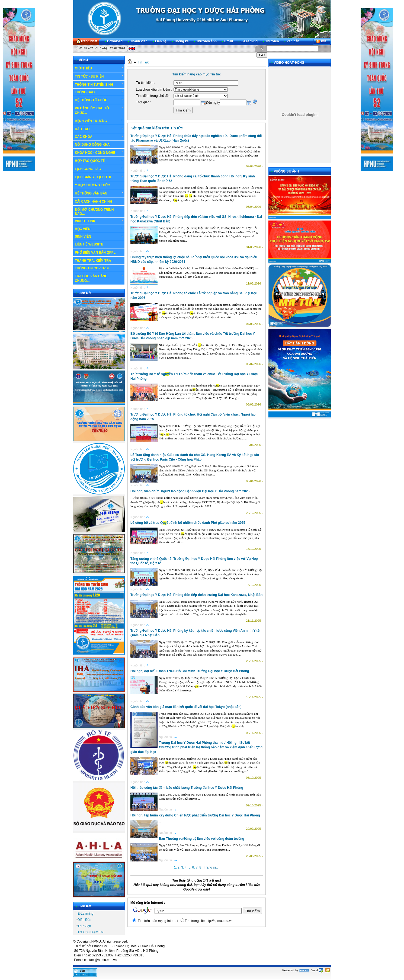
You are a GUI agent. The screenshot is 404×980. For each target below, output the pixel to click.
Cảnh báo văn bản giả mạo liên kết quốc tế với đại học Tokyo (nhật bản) (186, 707)
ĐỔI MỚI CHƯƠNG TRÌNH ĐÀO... (94, 212)
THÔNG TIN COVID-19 (92, 268)
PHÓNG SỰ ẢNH (286, 171)
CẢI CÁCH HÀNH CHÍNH (93, 202)
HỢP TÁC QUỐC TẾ (99, 161)
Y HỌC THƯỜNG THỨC (92, 185)
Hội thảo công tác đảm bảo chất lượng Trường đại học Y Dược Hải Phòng (187, 788)
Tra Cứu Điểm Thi (91, 932)
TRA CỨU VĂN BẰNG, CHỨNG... (99, 278)
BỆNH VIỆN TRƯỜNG (99, 121)
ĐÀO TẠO (99, 129)
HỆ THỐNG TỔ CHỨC (99, 100)
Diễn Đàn (84, 920)
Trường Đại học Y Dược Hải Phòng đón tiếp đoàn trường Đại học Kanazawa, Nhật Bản (196, 595)
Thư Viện (84, 926)
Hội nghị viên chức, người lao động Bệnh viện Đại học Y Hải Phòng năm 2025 (190, 491)
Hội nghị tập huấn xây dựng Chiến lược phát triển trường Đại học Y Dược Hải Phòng (195, 815)
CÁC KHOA (99, 137)
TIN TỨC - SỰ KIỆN (99, 76)
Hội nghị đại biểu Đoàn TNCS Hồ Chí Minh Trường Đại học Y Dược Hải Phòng (190, 671)
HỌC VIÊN (99, 229)
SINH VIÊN (99, 237)
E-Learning (86, 914)
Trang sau (211, 867)
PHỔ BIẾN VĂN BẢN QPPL (95, 253)
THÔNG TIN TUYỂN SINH (99, 84)
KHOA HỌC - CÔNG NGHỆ (99, 152)
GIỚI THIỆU (99, 68)
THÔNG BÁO (99, 92)
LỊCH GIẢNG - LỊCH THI (99, 177)
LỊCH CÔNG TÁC (99, 169)
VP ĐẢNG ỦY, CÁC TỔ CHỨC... (99, 110)
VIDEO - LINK (99, 221)
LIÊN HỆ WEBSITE (89, 244)
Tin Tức (143, 62)
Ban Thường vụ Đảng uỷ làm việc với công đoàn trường (202, 839)
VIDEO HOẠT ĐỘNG (289, 63)
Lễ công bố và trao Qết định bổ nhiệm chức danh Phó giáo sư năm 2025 (188, 523)
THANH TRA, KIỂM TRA (93, 261)
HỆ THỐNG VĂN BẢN (99, 193)
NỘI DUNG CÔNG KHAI (93, 145)
